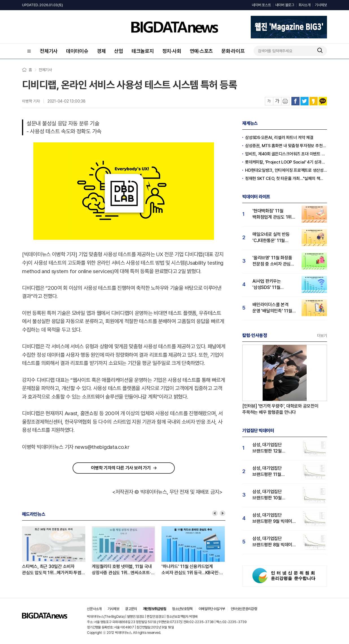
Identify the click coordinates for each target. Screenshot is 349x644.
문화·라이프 (233, 51)
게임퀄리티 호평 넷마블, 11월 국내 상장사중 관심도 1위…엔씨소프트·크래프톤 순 (122, 570)
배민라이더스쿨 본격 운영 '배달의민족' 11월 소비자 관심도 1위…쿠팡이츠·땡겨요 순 (272, 308)
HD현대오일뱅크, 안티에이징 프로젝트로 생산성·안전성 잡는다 (286, 170)
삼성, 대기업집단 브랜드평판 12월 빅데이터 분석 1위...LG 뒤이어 (273, 448)
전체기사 (49, 51)
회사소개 (305, 5)
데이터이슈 (77, 51)
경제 (101, 51)
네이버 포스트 (261, 5)
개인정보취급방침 (155, 609)
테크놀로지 (143, 51)
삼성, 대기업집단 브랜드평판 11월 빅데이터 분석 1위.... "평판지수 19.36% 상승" (270, 472)
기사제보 (321, 5)
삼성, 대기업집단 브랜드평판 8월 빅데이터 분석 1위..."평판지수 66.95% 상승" (274, 542)
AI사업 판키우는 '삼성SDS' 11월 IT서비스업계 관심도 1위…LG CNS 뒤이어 (271, 285)
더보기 (322, 336)
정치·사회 (172, 51)
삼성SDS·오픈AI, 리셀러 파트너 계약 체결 (279, 138)
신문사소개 (94, 609)
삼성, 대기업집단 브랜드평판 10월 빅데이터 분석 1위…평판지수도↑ (270, 495)
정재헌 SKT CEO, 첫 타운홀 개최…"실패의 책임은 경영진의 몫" (286, 179)
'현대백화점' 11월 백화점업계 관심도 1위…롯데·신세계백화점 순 (274, 214)
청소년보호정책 (182, 609)
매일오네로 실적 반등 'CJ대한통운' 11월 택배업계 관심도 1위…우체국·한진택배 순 (272, 238)
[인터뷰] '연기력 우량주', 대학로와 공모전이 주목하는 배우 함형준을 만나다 (280, 409)
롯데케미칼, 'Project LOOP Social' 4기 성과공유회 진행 (286, 162)
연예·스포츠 (201, 51)
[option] (57, 551)
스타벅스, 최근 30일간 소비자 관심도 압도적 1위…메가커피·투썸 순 (52, 570)
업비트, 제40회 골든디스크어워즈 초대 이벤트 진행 (286, 154)
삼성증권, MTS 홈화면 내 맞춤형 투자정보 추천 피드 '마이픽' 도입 (286, 146)
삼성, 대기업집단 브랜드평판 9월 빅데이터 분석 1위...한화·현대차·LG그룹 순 (274, 518)
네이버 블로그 (285, 5)
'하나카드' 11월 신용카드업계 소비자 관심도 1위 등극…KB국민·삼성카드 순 (190, 570)
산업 (119, 51)
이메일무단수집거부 (212, 609)
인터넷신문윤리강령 (244, 609)
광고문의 (131, 609)
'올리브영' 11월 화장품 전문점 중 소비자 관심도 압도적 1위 (273, 261)
